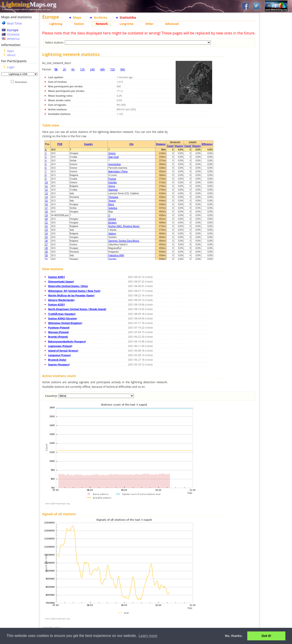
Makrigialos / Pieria (118, 172)
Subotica (113, 208)
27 (46, 244)
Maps (77, 17)
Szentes (112, 259)
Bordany (112, 223)
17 (46, 208)
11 (46, 186)
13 (46, 193)
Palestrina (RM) (116, 255)
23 (46, 230)
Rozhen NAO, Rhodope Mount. (124, 226)
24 (46, 234)
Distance (161, 144)
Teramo (112, 201)
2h (65, 69)
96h (123, 69)
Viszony (179, 146)
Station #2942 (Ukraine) (63, 318)
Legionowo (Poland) (60, 346)
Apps (10, 51)
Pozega (112, 179)
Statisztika (128, 17)
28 (46, 248)
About (11, 55)
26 (46, 241)
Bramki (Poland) (58, 337)
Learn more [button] (148, 636)
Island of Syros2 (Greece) (63, 350)
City (132, 144)
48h (103, 69)
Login (11, 67)
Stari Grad (113, 157)
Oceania (13, 34)
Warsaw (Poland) (58, 332)
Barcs (111, 204)
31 (46, 259)
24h (93, 69)
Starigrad (113, 190)
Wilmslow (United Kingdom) (65, 323)
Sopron (112, 153)
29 (46, 252)
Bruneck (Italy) (57, 360)
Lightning (56, 24)
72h (113, 69)
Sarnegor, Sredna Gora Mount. (124, 241)
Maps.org (29, 4)
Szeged (112, 219)
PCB (60, 144)
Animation (22, 82)
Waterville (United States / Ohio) (68, 286)
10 (46, 182)
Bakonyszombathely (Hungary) (67, 341)
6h (73, 69)
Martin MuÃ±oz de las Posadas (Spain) (71, 295)
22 (46, 226)
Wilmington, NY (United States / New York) (74, 291)
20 (46, 219)
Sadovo (112, 234)
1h (56, 69)
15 (46, 201)
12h (82, 69)
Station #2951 (56, 277)
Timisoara (113, 197)
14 (46, 197)
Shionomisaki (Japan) (61, 281)
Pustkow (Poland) (59, 327)
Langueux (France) (59, 355)
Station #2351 (56, 304)
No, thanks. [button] (234, 636)
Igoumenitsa (114, 164)
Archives (100, 17)
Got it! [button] (266, 636)
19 (46, 215)
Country (88, 144)
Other (149, 24)
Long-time (126, 24)
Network (102, 24)
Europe (13, 30)
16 (46, 204)
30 (46, 255)
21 (46, 223)
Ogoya (111, 186)
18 (46, 212)
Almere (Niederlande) (61, 300)
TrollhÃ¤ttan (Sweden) (62, 314)
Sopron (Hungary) (59, 364)
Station (79, 24)
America (13, 39)
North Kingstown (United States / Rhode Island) (77, 309)
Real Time (14, 23)
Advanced (172, 24)
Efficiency (207, 144)
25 (46, 237)
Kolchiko (112, 182)
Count (170, 146)
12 (46, 190)
